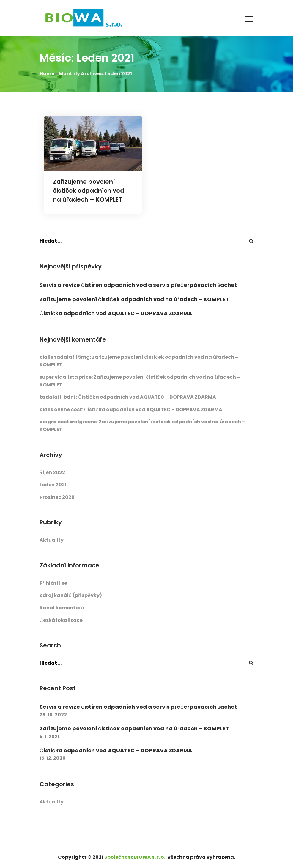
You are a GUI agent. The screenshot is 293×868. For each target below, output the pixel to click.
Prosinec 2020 (57, 497)
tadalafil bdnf (58, 397)
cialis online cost (61, 409)
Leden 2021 (53, 485)
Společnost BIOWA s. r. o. (135, 857)
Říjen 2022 (52, 472)
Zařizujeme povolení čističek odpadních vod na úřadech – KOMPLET (89, 191)
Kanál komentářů (62, 608)
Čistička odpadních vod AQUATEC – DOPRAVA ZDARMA (116, 313)
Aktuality (52, 540)
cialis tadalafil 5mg (65, 357)
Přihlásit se (53, 583)
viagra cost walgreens (68, 422)
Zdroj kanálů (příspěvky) (71, 595)
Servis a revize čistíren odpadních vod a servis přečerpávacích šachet (138, 285)
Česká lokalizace (61, 620)
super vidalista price (66, 377)
